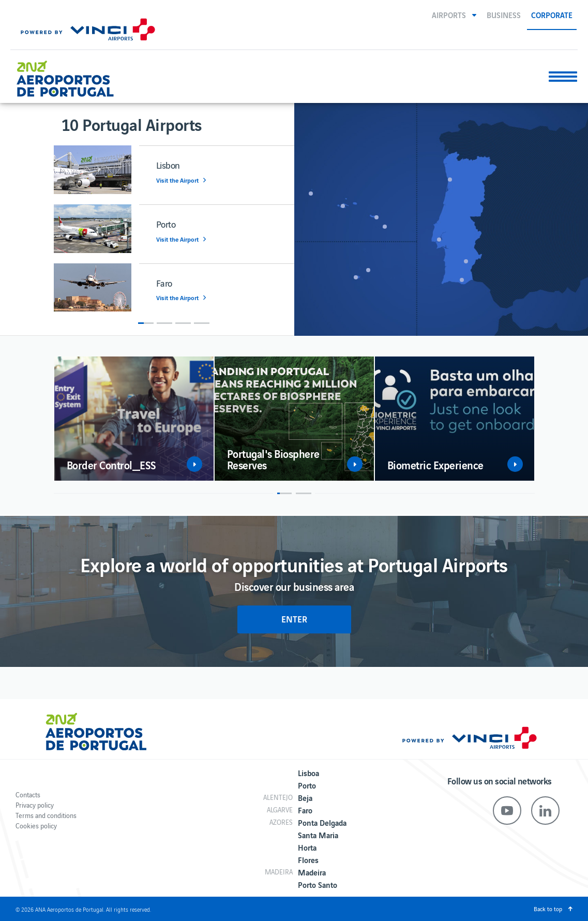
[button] (454, 14)
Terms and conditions (46, 815)
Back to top (548, 909)
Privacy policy (35, 805)
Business (504, 14)
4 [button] (202, 323)
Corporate (552, 14)
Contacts (28, 794)
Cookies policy (36, 826)
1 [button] (146, 323)
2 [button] (164, 323)
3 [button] (183, 323)
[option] (174, 234)
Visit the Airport (177, 180)
